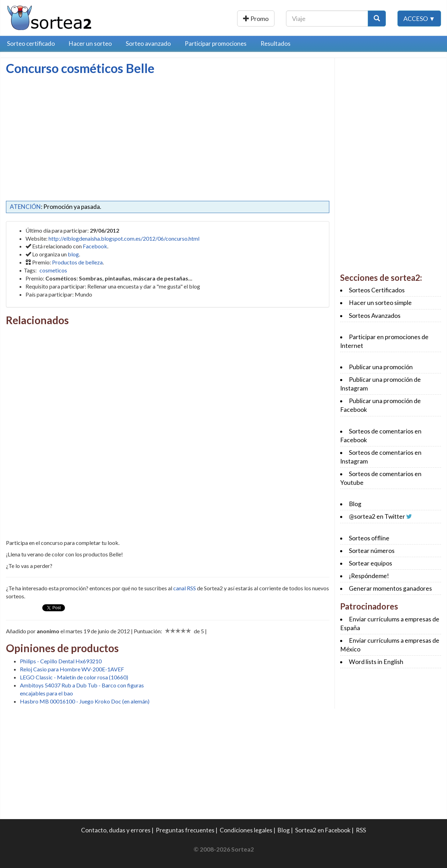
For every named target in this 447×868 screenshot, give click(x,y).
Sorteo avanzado (148, 43)
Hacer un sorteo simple (380, 303)
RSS (361, 830)
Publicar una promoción (237, 19)
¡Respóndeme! (369, 576)
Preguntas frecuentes (185, 830)
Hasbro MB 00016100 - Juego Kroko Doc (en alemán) (85, 701)
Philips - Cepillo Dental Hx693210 (61, 661)
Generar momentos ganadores (390, 588)
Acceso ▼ (419, 19)
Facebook (95, 246)
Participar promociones (216, 43)
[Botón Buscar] (377, 19)
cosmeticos (53, 270)
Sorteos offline (369, 538)
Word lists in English (376, 662)
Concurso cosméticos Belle (80, 68)
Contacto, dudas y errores (116, 830)
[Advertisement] (65, 127)
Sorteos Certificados (377, 290)
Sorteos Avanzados (375, 316)
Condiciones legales (246, 830)
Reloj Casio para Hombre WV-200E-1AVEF (72, 669)
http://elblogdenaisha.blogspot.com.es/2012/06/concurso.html (124, 238)
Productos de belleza (77, 262)
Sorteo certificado (31, 43)
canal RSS (185, 588)
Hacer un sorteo (90, 43)
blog (73, 254)
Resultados (276, 43)
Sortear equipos (371, 563)
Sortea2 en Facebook (323, 830)
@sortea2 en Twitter (377, 516)
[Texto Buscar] (327, 19)
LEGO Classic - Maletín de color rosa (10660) (74, 677)
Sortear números (372, 551)
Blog (355, 504)
